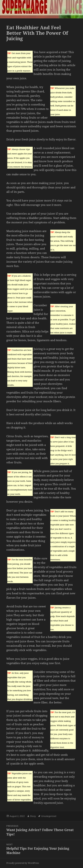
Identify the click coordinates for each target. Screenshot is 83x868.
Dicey (33, 816)
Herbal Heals (19, 9)
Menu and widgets (73, 13)
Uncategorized (49, 816)
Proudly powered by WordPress (23, 863)
